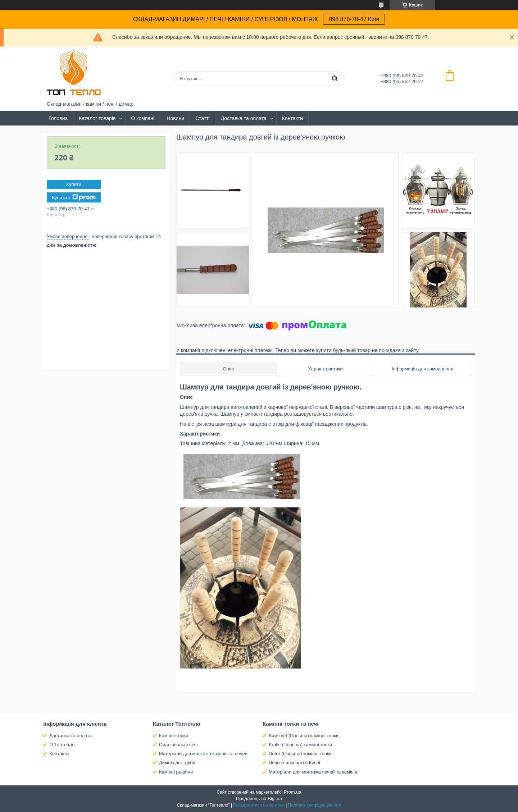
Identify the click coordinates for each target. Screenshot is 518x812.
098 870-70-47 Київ (354, 19)
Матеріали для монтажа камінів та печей (203, 754)
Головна (58, 118)
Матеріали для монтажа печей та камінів (313, 772)
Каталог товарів (97, 118)
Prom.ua (293, 792)
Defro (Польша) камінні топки (300, 754)
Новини (175, 118)
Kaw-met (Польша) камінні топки (304, 736)
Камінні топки (174, 736)
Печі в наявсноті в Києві (294, 763)
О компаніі (143, 118)
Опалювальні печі (178, 745)
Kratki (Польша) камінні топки (300, 745)
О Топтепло (62, 745)
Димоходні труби (177, 763)
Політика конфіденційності (315, 805)
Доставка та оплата (244, 118)
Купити (74, 184)
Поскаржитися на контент (259, 805)
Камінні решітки (176, 772)
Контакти (292, 118)
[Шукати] (335, 79)
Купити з (74, 197)
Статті (203, 118)
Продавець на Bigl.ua (259, 799)
